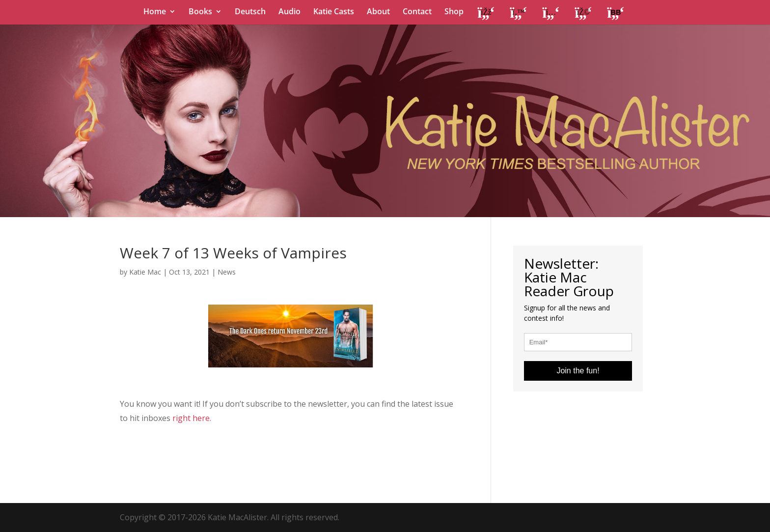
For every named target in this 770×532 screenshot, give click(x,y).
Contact (417, 12)
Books (200, 12)
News (227, 272)
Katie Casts (334, 12)
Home (155, 12)
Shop (454, 12)
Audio (289, 12)
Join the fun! (578, 371)
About (378, 12)
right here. (192, 418)
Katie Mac (145, 272)
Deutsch (250, 12)
